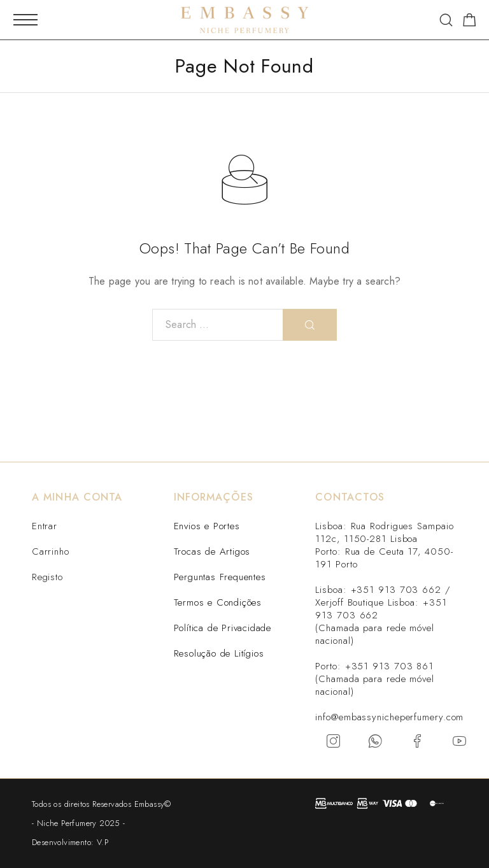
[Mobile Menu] (25, 20)
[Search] (446, 20)
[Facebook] (418, 741)
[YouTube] (460, 741)
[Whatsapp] (376, 741)
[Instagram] (334, 741)
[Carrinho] (470, 22)
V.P (103, 842)
